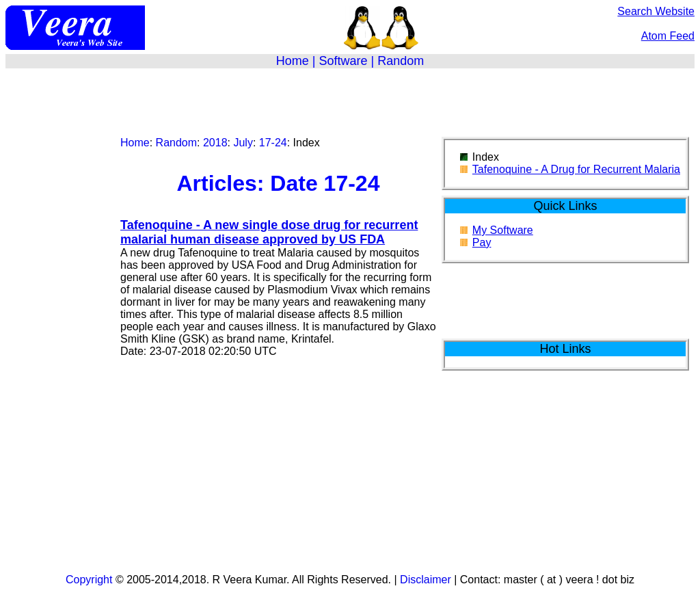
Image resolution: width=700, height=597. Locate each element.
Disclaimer (426, 580)
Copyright (89, 580)
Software (343, 61)
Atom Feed (668, 36)
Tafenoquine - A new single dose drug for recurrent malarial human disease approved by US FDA (269, 232)
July (243, 143)
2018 (215, 143)
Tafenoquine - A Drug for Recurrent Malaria (576, 169)
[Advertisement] (350, 100)
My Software (503, 230)
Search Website (656, 11)
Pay (482, 242)
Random (401, 61)
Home (293, 61)
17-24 (273, 143)
